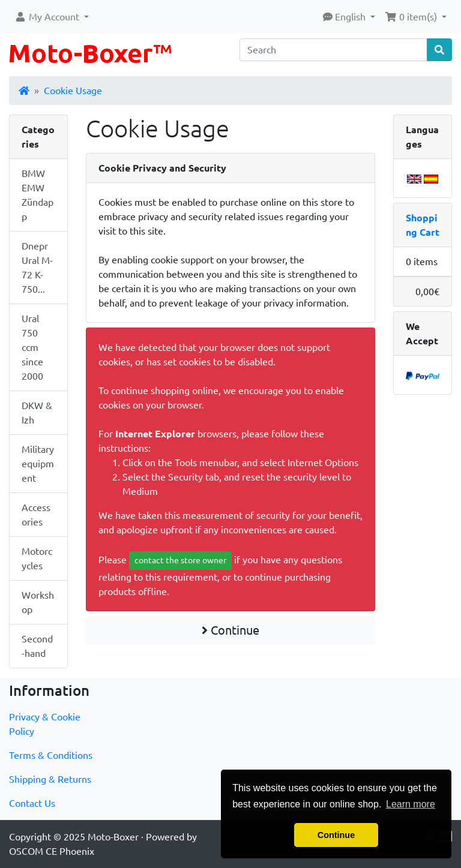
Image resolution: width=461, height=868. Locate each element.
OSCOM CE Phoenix (52, 851)
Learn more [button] (411, 804)
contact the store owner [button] (180, 560)
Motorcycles (37, 558)
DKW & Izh (37, 413)
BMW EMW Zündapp (38, 195)
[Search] (333, 50)
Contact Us (32, 803)
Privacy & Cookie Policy (45, 724)
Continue (230, 630)
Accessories (36, 515)
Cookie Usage (73, 91)
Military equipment (38, 464)
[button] (52, 17)
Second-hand (37, 646)
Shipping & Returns (50, 779)
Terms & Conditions (51, 755)
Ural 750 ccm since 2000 (32, 347)
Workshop (38, 602)
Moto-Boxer (113, 837)
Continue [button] (336, 835)
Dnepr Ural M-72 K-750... (37, 268)
